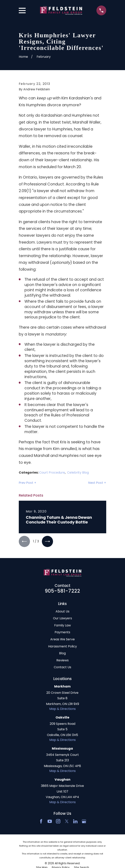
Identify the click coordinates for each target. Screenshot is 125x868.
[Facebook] (41, 821)
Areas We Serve (62, 639)
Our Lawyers (62, 618)
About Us (62, 612)
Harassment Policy (62, 647)
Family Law (62, 626)
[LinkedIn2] (75, 821)
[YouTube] (50, 821)
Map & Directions (62, 709)
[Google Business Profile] (84, 821)
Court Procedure (52, 472)
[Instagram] (58, 821)
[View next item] (48, 542)
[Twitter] (67, 821)
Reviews (62, 660)
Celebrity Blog (78, 472)
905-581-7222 (62, 591)
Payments (62, 632)
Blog (62, 653)
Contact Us (62, 667)
